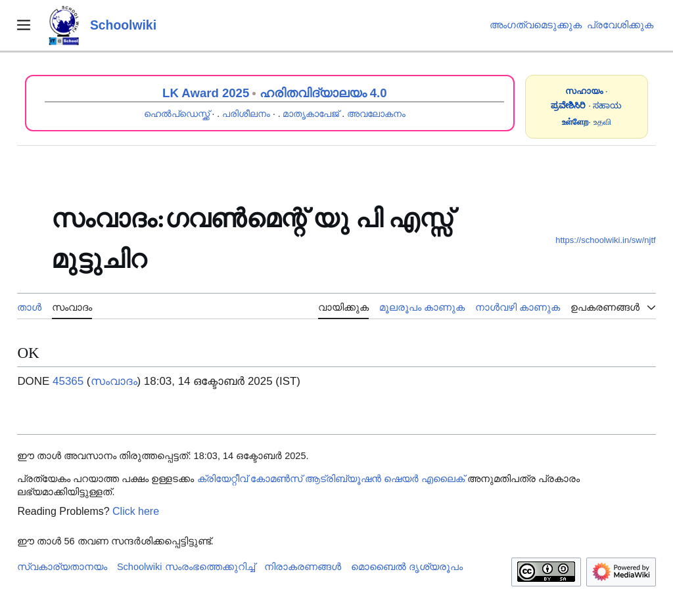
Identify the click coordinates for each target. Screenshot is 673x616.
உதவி (602, 122)
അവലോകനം (376, 114)
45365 (68, 381)
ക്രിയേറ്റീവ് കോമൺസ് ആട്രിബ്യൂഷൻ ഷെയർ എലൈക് (331, 479)
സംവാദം (114, 381)
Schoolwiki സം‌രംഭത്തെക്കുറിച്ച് (186, 567)
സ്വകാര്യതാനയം (62, 567)
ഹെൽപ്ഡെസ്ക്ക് (177, 114)
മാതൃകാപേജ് (311, 114)
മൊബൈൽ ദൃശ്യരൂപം (407, 567)
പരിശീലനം (246, 114)
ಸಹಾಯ (607, 105)
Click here (136, 511)
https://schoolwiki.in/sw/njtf (605, 240)
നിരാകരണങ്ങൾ (303, 567)
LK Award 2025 (206, 93)
